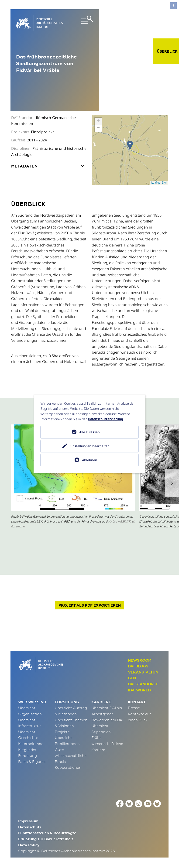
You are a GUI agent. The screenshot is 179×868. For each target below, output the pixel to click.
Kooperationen (68, 767)
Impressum (28, 821)
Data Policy (29, 845)
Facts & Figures (32, 762)
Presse (134, 708)
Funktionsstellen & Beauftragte (47, 833)
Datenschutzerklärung (105, 419)
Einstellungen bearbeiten (90, 446)
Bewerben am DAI (107, 720)
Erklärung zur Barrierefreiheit (46, 839)
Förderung (28, 755)
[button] (172, 483)
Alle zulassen (89, 432)
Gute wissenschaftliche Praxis (71, 756)
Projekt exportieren (90, 605)
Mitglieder (27, 750)
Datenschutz (30, 827)
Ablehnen (90, 460)
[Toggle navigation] (82, 23)
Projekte (62, 732)
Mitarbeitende (31, 744)
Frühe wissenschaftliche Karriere (107, 743)
